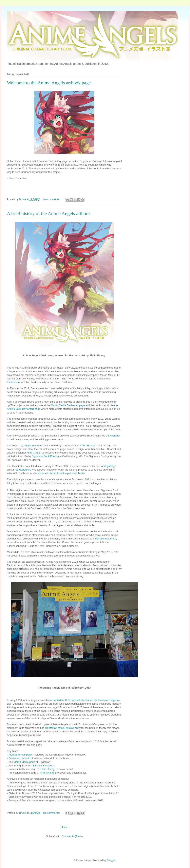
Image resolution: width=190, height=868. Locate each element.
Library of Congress (43, 766)
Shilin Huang (87, 445)
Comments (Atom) (72, 836)
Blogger (111, 860)
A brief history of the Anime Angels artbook (49, 213)
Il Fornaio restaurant (104, 539)
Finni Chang (34, 453)
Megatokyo (110, 466)
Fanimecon (13, 382)
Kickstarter (114, 436)
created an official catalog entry (63, 728)
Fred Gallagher (22, 470)
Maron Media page (24, 762)
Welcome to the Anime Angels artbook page (49, 83)
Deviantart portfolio (19, 758)
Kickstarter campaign (20, 755)
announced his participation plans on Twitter (60, 473)
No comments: (52, 199)
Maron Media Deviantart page (68, 405)
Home (64, 827)
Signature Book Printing (45, 456)
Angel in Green (33, 445)
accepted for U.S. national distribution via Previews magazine (85, 700)
